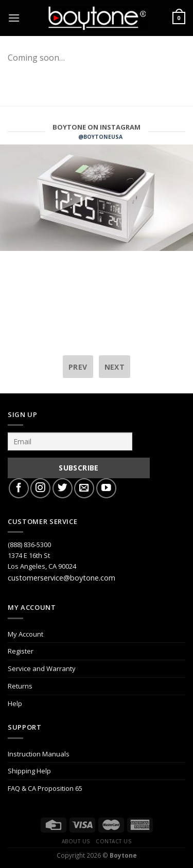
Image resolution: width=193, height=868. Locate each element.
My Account (25, 634)
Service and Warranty (42, 668)
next (115, 367)
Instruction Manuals (39, 754)
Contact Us (113, 841)
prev (78, 367)
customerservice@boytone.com (62, 578)
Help (15, 703)
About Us (76, 841)
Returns (20, 686)
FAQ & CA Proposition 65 (45, 788)
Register (21, 651)
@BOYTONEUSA (100, 137)
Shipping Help (29, 771)
